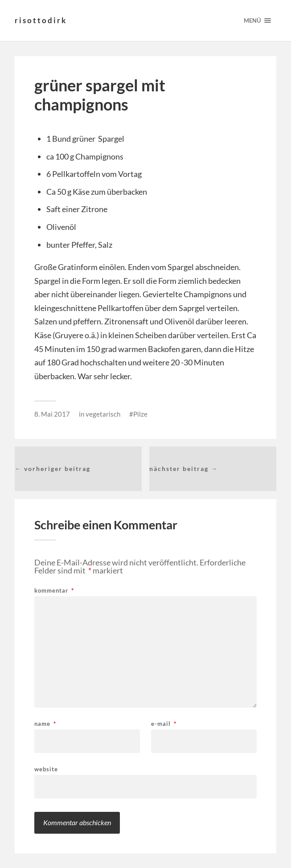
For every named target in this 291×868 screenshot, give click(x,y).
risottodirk (41, 20)
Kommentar (54, 591)
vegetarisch (103, 414)
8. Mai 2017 (52, 414)
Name (45, 724)
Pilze (140, 414)
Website (46, 769)
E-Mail (164, 724)
